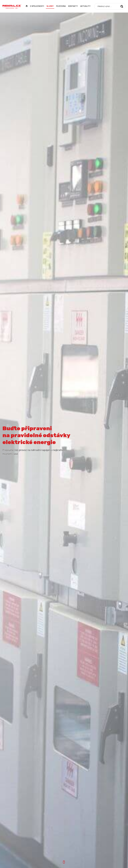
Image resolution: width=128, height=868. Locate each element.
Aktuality (85, 6)
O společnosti (37, 6)
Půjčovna (61, 6)
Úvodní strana (27, 6)
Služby (50, 6)
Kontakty (73, 6)
